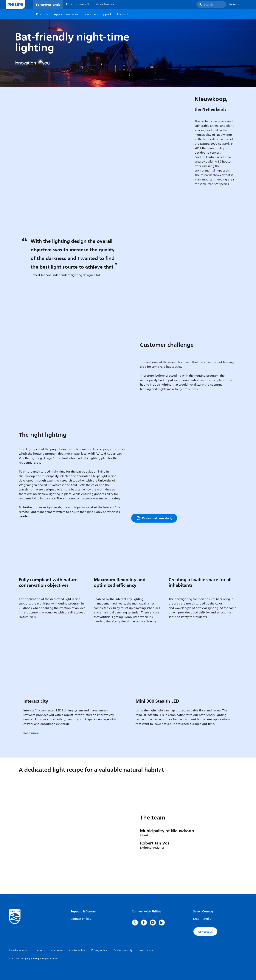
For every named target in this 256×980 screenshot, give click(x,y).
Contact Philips (81, 919)
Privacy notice (99, 950)
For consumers (78, 4)
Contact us (205, 931)
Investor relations (19, 950)
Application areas (66, 14)
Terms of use (146, 950)
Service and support (97, 14)
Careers (40, 950)
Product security (123, 950)
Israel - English (203, 919)
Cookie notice (77, 950)
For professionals (48, 4)
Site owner (57, 950)
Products (42, 14)
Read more (31, 733)
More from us (105, 4)
